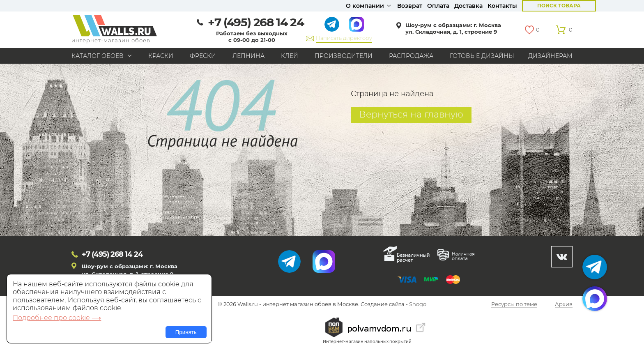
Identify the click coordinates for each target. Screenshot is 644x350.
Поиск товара (559, 6)
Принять (186, 332)
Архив (564, 304)
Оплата (438, 6)
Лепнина (248, 56)
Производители (344, 56)
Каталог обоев (98, 56)
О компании (365, 6)
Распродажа (411, 56)
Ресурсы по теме (514, 304)
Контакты (502, 6)
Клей (290, 56)
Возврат (410, 6)
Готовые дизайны (482, 56)
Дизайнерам (550, 56)
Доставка (468, 6)
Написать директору (344, 38)
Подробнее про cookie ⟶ (57, 318)
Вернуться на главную (411, 114)
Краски (161, 56)
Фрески (203, 56)
